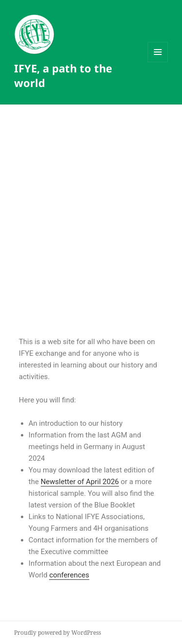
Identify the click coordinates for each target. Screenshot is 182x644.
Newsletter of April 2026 (80, 482)
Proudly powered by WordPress (58, 633)
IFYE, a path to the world (63, 75)
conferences (69, 575)
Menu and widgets (158, 62)
